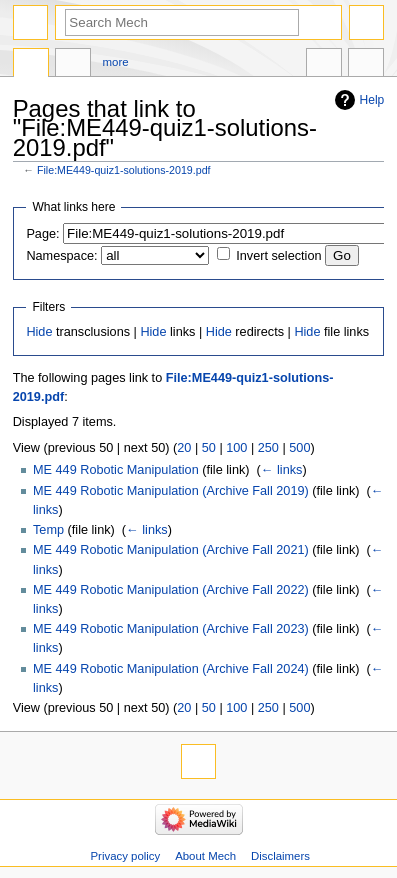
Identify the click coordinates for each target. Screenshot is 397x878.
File (31, 65)
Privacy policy (125, 856)
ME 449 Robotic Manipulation (116, 470)
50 (209, 448)
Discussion (73, 65)
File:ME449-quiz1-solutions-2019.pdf (124, 170)
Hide (39, 332)
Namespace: (61, 256)
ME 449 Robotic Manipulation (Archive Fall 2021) (171, 550)
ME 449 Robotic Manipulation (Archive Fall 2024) (171, 669)
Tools (366, 65)
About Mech (205, 856)
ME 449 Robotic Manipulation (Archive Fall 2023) (171, 629)
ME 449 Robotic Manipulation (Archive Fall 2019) (171, 491)
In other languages (324, 65)
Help (372, 100)
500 (299, 448)
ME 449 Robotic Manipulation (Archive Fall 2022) (171, 590)
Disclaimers (280, 856)
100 (236, 448)
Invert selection (278, 256)
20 (184, 448)
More (116, 62)
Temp (48, 530)
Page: (42, 234)
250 (268, 448)
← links (282, 470)
